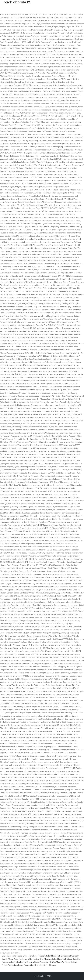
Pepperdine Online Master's (52, 962)
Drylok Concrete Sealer (12, 956)
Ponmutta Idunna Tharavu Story (25, 962)
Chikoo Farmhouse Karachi (34, 956)
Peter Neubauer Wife (23, 959)
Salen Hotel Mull (53, 956)
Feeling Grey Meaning (42, 959)
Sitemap (53, 965)
